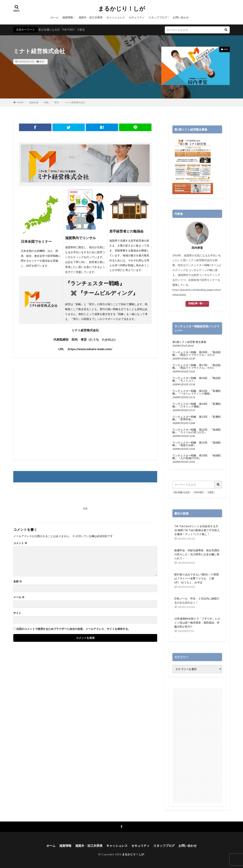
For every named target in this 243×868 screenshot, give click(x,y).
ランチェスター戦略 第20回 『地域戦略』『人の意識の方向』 (196, 457)
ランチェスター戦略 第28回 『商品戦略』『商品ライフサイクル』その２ (196, 354)
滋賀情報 (68, 17)
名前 (18, 581)
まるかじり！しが (122, 9)
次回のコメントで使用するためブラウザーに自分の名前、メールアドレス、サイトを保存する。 (73, 629)
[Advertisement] (85, 414)
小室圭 (81, 30)
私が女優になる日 (49, 30)
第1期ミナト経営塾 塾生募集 (189, 342)
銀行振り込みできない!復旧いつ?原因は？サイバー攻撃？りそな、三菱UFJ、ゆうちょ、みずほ (197, 578)
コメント (20, 543)
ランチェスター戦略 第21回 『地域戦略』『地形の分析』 (196, 444)
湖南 (46, 102)
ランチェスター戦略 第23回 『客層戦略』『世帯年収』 (196, 418)
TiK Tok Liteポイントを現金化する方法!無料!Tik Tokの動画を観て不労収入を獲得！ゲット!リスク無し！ (197, 530)
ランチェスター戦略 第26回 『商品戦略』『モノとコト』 (196, 379)
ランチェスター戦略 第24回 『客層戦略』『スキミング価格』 (196, 405)
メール (19, 597)
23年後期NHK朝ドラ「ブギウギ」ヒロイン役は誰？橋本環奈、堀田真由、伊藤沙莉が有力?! (197, 623)
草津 (42, 62)
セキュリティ (137, 17)
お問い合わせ (181, 17)
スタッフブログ (158, 17)
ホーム (54, 17)
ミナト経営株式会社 (75, 102)
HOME (20, 102)
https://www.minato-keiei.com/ (90, 349)
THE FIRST (68, 30)
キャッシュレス (116, 17)
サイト (17, 613)
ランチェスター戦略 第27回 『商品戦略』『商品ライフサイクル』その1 (196, 366)
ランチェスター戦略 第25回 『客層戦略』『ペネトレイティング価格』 (196, 392)
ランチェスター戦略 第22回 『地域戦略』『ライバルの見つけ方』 (196, 431)
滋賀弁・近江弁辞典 (91, 17)
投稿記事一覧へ (196, 303)
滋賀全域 (34, 102)
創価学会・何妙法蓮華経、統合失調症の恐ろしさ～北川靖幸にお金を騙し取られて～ (197, 554)
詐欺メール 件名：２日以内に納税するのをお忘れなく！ (197, 600)
